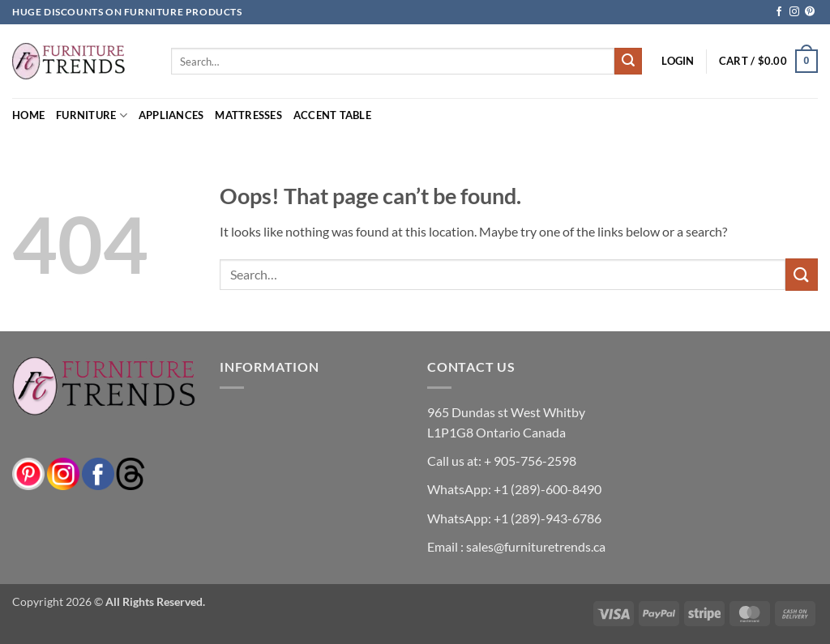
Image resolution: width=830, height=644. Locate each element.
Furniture (92, 115)
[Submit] (628, 62)
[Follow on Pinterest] (810, 12)
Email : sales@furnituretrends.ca (516, 546)
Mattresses (248, 115)
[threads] (114, 473)
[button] (678, 61)
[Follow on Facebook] (779, 12)
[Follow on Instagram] (794, 12)
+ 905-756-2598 (529, 461)
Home (28, 115)
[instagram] (63, 473)
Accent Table (332, 115)
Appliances (171, 115)
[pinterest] (28, 473)
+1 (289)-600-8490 (546, 489)
